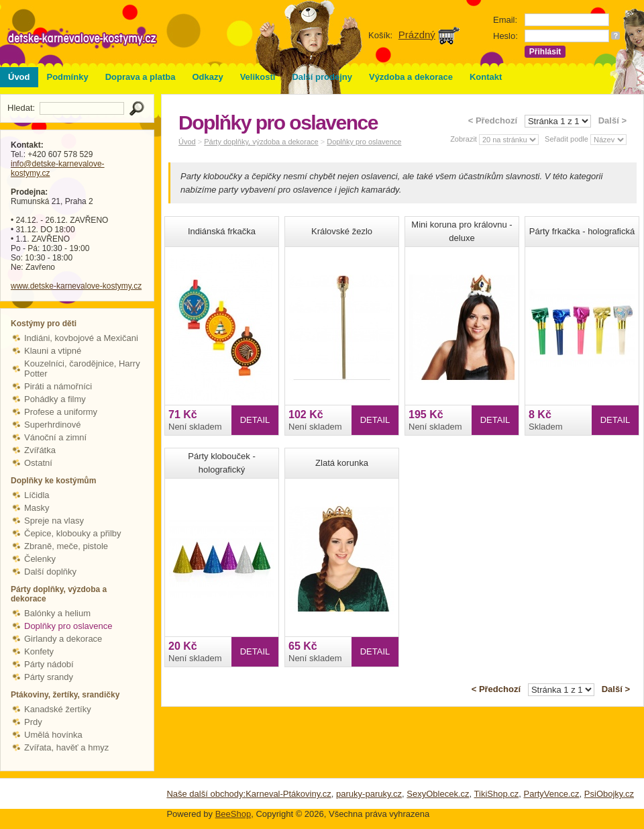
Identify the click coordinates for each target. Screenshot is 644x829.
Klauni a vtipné (53, 351)
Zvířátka (40, 450)
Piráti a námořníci (58, 386)
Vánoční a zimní (55, 437)
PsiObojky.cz (609, 794)
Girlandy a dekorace (63, 639)
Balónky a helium (57, 613)
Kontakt (486, 77)
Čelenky (40, 559)
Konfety (39, 651)
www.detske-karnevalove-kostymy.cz (76, 286)
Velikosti (258, 77)
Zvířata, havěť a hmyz (66, 747)
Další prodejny (322, 77)
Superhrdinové (53, 425)
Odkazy (207, 77)
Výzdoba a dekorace (411, 77)
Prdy (33, 722)
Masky (37, 508)
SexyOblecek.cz (438, 794)
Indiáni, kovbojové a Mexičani (81, 338)
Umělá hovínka (53, 735)
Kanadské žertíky (58, 709)
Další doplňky (50, 572)
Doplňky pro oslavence (68, 626)
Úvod (19, 77)
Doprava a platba (141, 77)
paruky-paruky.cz (369, 794)
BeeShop (233, 814)
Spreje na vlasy (54, 521)
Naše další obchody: (206, 794)
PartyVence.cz (551, 794)
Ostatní (38, 463)
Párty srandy (49, 677)
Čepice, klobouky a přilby (73, 533)
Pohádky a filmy (55, 399)
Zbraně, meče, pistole (66, 546)
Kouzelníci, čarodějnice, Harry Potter (82, 369)
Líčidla (37, 495)
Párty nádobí (49, 664)
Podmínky (68, 77)
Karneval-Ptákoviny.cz (288, 794)
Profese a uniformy (61, 412)
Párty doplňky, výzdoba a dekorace (261, 142)
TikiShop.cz (497, 794)
